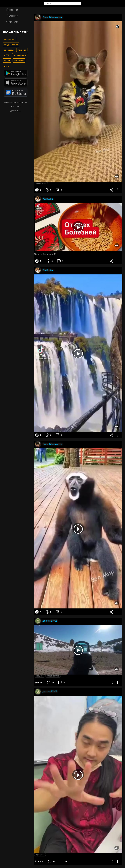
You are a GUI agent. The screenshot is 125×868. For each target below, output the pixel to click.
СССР (7, 55)
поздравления (11, 44)
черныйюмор (20, 55)
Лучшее (12, 16)
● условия (16, 106)
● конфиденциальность (16, 102)
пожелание (10, 39)
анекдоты (9, 50)
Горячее (12, 10)
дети (6, 66)
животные (19, 60)
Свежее (12, 22)
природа (22, 50)
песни (7, 60)
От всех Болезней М (45, 254)
